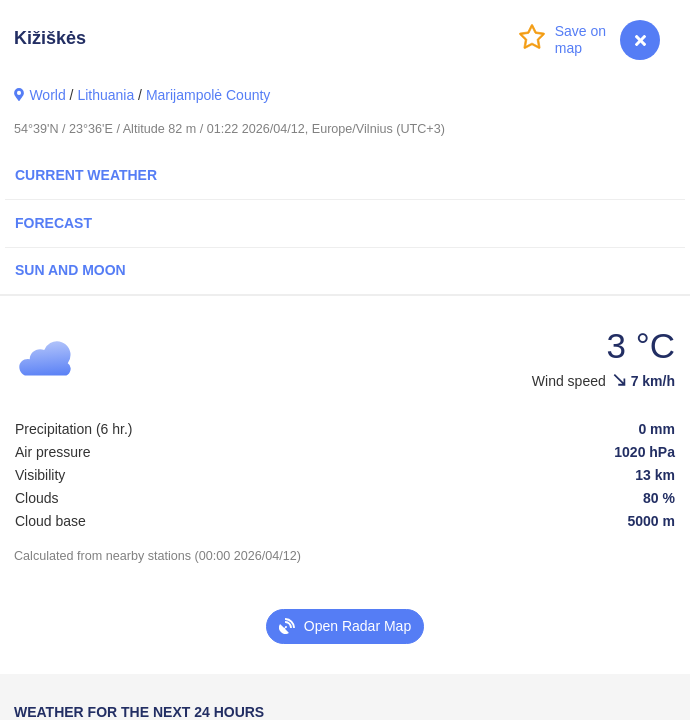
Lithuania (105, 95)
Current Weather (86, 175)
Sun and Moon (70, 270)
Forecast (53, 223)
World (47, 95)
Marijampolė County (208, 95)
